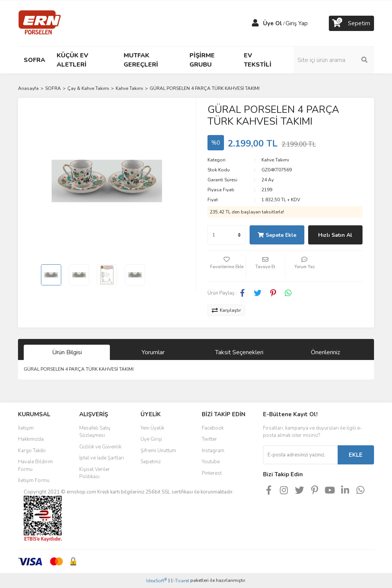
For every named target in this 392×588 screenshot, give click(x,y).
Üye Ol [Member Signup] (273, 23)
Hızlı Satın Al (335, 235)
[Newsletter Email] (300, 455)
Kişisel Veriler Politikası (95, 473)
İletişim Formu (34, 480)
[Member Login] (255, 23)
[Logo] (40, 23)
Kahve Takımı (275, 160)
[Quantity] (227, 235)
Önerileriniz (325, 352)
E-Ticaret (180, 581)
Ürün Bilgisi (67, 352)
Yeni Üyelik (152, 428)
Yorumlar (153, 352)
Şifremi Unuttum (158, 451)
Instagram (213, 451)
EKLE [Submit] (356, 455)
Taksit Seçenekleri (239, 352)
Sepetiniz (151, 462)
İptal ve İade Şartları (102, 458)
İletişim (26, 428)
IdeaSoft (157, 581)
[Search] (334, 60)
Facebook (213, 428)
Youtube (211, 462)
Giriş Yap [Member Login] (297, 23)
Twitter (209, 439)
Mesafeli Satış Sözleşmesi (95, 432)
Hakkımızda (31, 439)
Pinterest (212, 473)
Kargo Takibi (32, 451)
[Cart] (351, 23)
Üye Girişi (151, 439)
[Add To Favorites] (227, 266)
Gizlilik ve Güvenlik (100, 447)
